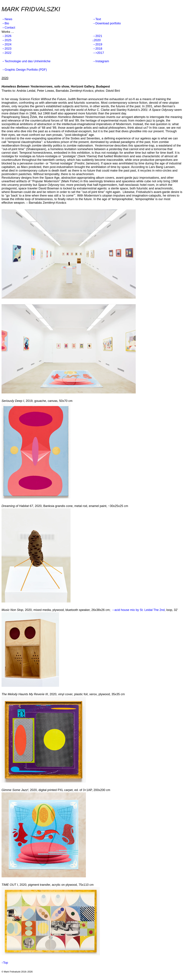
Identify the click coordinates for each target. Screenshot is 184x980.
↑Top (5, 963)
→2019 (97, 44)
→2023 (6, 49)
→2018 (97, 49)
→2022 (6, 53)
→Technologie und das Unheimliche (26, 61)
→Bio (5, 23)
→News (7, 19)
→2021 (97, 36)
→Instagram (101, 61)
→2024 (6, 44)
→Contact (8, 27)
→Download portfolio (107, 23)
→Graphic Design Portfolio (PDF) (24, 70)
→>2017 (98, 53)
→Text (97, 19)
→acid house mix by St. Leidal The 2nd (138, 610)
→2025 (6, 40)
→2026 (6, 36)
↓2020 (97, 40)
